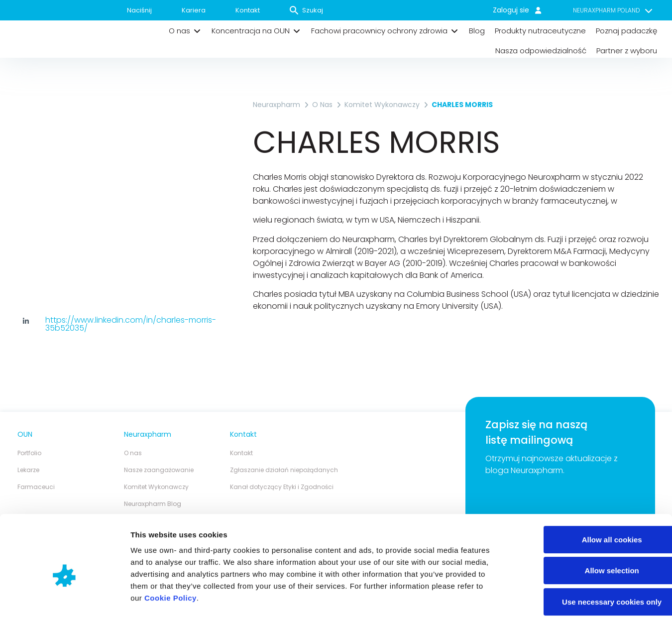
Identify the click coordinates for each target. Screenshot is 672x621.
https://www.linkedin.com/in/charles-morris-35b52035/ (131, 324)
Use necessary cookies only (589, 557)
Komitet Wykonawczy (382, 105)
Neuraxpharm (277, 105)
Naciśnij (139, 10)
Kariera (194, 10)
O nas (322, 105)
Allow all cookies (589, 494)
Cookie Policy (170, 553)
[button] (185, 31)
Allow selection (589, 526)
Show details (522, 601)
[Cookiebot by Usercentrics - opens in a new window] (64, 602)
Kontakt (248, 10)
